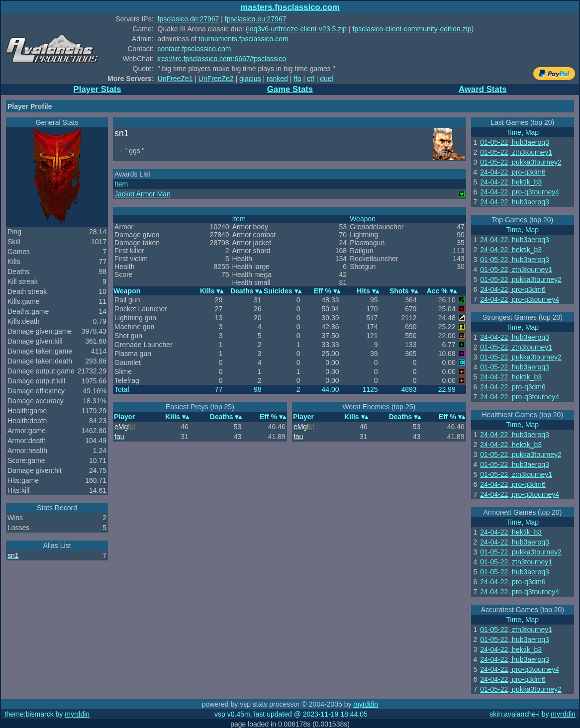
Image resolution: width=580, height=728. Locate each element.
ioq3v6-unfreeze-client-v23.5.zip (297, 29)
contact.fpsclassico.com (194, 49)
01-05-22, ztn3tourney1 (516, 152)
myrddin (366, 704)
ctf (311, 79)
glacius (250, 79)
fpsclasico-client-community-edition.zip (412, 29)
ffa (297, 79)
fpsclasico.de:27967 (189, 19)
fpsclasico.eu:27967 (256, 19)
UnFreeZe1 (175, 79)
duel (326, 79)
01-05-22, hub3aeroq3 (515, 142)
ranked (277, 79)
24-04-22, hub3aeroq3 (515, 202)
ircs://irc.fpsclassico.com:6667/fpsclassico (222, 59)
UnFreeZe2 (216, 79)
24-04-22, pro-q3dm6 (513, 172)
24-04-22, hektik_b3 (511, 182)
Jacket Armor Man (143, 194)
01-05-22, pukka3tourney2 (521, 162)
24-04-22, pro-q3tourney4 (520, 192)
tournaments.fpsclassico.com (243, 39)
